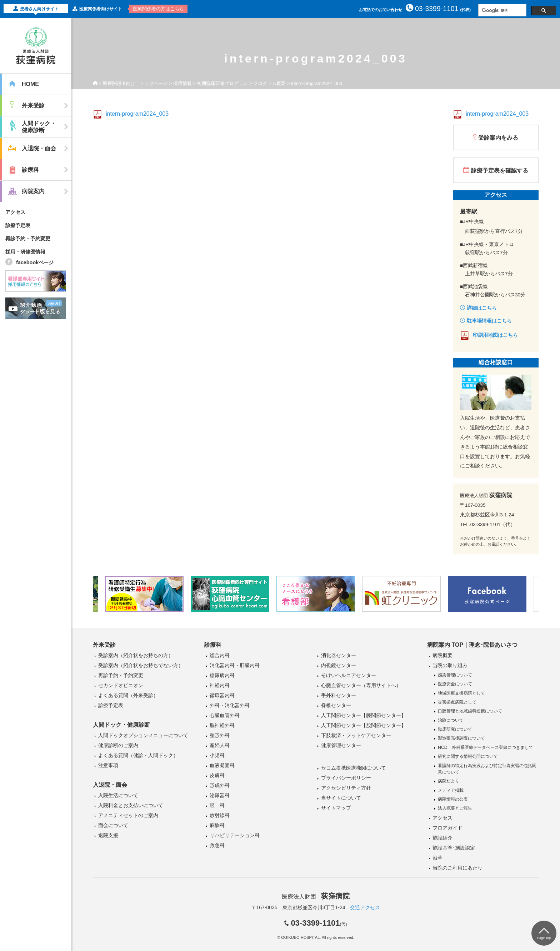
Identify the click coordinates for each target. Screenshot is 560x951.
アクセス (15, 212)
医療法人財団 (316, 897)
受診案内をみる (498, 138)
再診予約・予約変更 (28, 239)
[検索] (502, 10)
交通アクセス (365, 907)
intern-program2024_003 (137, 114)
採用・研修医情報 (25, 252)
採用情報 (182, 83)
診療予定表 (18, 225)
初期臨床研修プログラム (222, 83)
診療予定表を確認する (500, 171)
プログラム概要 (269, 83)
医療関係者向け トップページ (135, 83)
